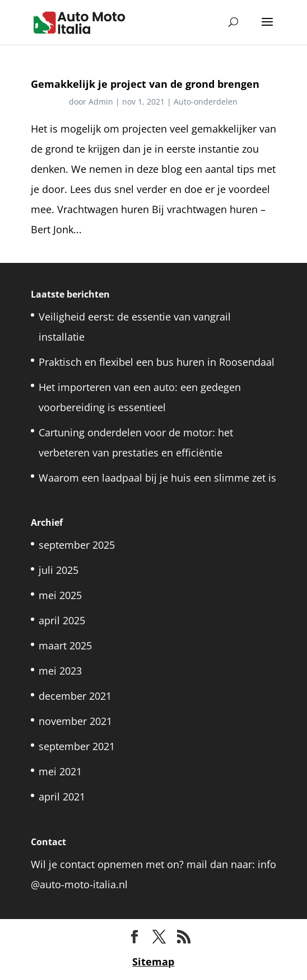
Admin (101, 102)
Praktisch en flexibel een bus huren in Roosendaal (157, 362)
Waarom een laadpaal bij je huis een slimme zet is (157, 478)
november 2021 (75, 721)
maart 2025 (65, 646)
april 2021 (62, 797)
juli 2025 (59, 570)
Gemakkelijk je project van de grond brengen (145, 84)
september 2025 (77, 545)
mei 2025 (60, 595)
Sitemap (153, 962)
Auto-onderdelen (206, 102)
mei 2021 (60, 771)
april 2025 (62, 620)
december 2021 (75, 696)
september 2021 (77, 746)
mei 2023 (60, 671)
